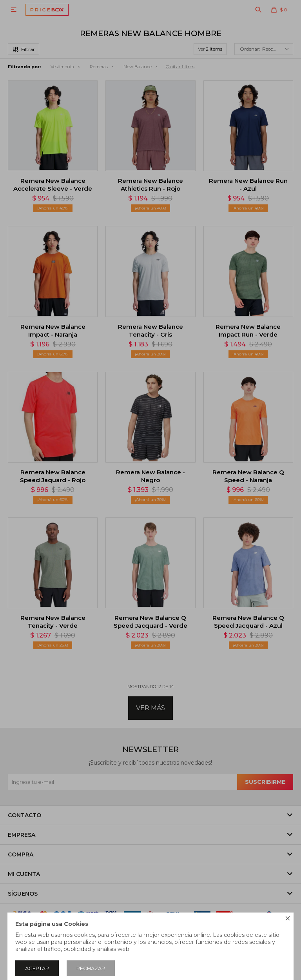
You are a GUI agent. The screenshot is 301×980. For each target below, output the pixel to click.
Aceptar (37, 968)
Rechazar (91, 968)
